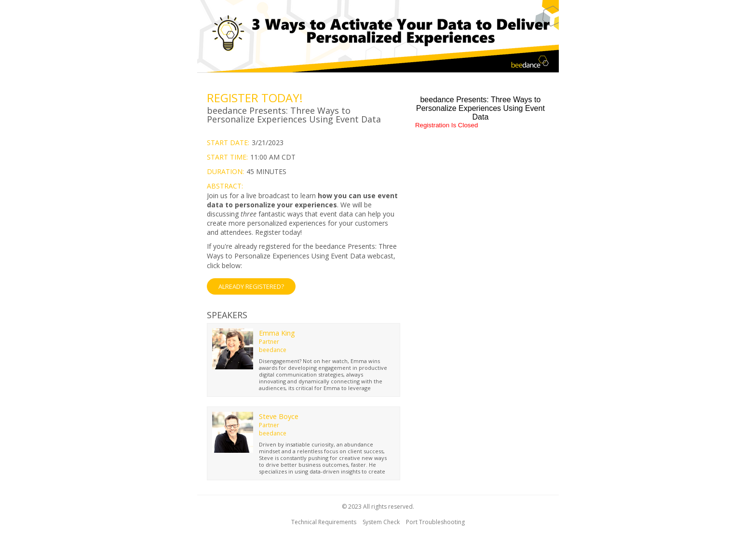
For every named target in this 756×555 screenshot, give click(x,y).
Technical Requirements (324, 522)
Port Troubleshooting (435, 522)
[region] (378, 38)
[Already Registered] (304, 268)
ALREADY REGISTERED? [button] (251, 286)
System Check (381, 522)
